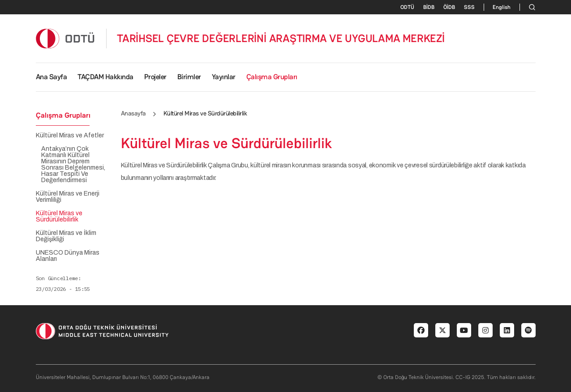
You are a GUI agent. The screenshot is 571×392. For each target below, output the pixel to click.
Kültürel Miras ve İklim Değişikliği (66, 236)
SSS (469, 7)
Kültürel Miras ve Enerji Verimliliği (68, 197)
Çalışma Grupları (272, 77)
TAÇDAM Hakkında (105, 77)
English (502, 7)
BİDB (429, 7)
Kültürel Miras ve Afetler (70, 136)
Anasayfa (133, 113)
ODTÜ (407, 7)
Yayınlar (224, 77)
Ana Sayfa (52, 77)
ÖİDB (449, 7)
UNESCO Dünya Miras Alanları (68, 256)
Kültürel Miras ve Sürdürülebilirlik (59, 217)
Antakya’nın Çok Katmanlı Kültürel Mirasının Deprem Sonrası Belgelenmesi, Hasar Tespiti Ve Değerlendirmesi (73, 165)
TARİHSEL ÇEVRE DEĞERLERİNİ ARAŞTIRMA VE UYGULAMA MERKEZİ (281, 38)
